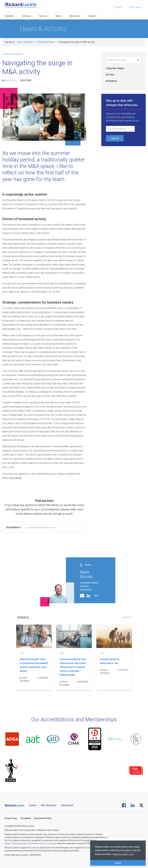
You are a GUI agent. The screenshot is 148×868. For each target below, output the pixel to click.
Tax (21, 653)
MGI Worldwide (49, 805)
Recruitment (67, 805)
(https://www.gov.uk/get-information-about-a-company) (30, 843)
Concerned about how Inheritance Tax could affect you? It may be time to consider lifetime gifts (73, 667)
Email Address (13, 527)
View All (127, 617)
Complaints (26, 818)
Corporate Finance (46, 42)
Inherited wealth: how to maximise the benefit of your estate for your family (34, 665)
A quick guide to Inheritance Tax (110, 661)
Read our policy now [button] (123, 854)
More (96, 596)
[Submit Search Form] (138, 60)
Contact (118, 7)
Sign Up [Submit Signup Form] (115, 138)
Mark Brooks (11, 80)
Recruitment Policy (43, 818)
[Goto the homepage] (21, 5)
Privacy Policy (11, 818)
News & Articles (25, 42)
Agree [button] (118, 863)
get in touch (16, 478)
